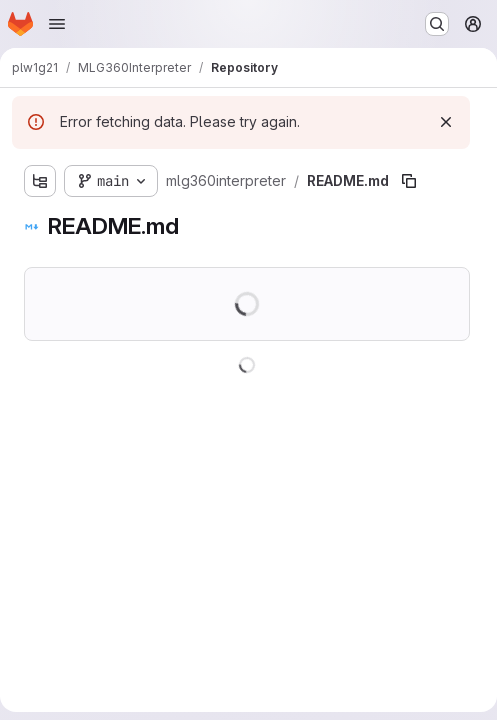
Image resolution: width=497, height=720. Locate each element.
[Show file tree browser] (40, 181)
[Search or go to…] (437, 24)
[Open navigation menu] (57, 24)
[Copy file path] (409, 181)
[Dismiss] (446, 122)
